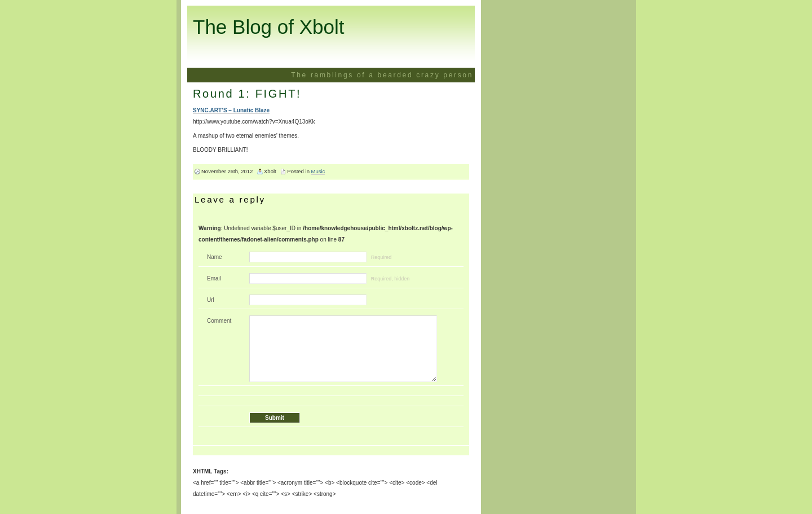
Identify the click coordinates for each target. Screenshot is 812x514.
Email (214, 278)
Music (318, 171)
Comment (219, 321)
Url (211, 300)
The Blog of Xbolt (269, 27)
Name (215, 257)
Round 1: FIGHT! (247, 94)
